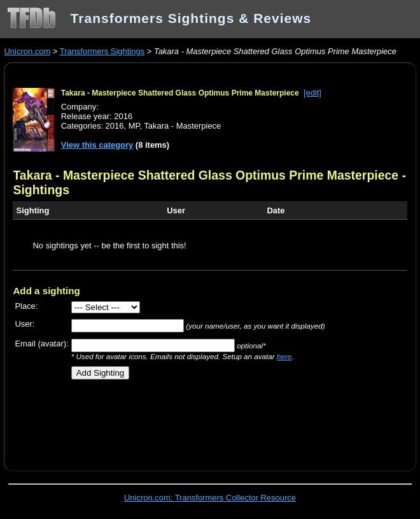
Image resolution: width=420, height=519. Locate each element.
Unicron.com (27, 51)
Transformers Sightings (102, 51)
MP (134, 126)
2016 (115, 126)
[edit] (312, 93)
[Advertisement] (162, 420)
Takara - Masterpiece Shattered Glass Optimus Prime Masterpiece (180, 93)
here (284, 356)
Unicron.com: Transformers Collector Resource (210, 498)
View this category (97, 145)
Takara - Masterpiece (182, 126)
